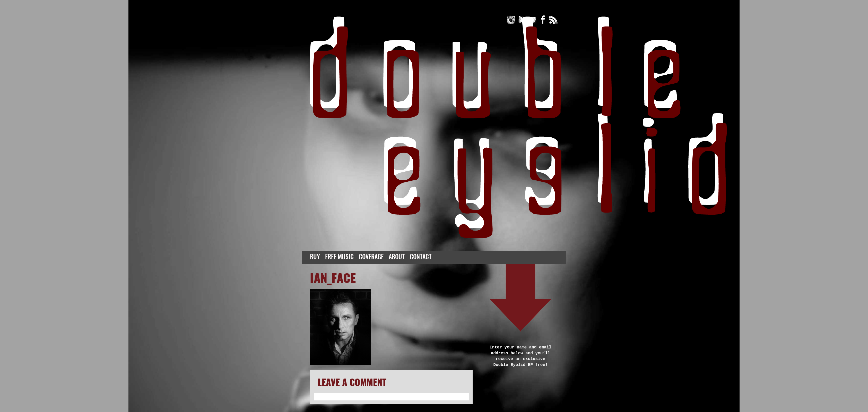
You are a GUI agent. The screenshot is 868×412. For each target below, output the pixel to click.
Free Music (339, 257)
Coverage (371, 257)
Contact (421, 257)
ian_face (333, 279)
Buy (315, 257)
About (397, 257)
